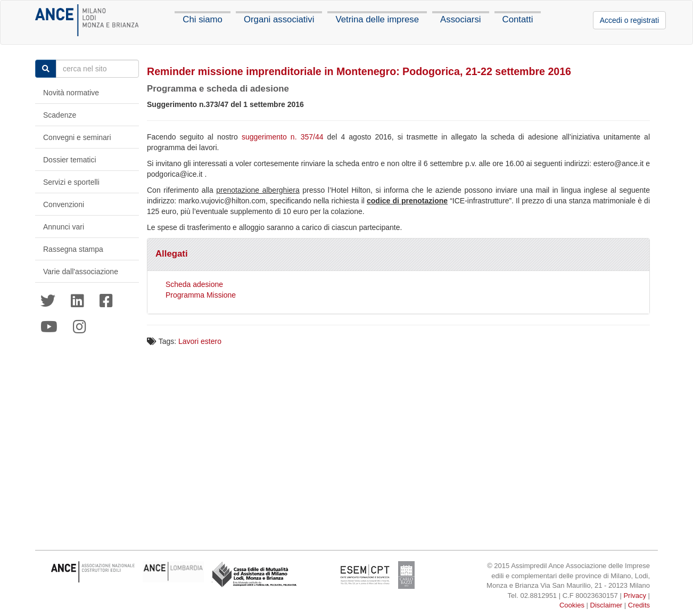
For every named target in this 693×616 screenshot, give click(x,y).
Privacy (635, 596)
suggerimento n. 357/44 (283, 137)
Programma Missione (201, 295)
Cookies (572, 605)
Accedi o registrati (629, 20)
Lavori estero (200, 341)
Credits (639, 605)
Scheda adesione (194, 284)
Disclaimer (607, 605)
